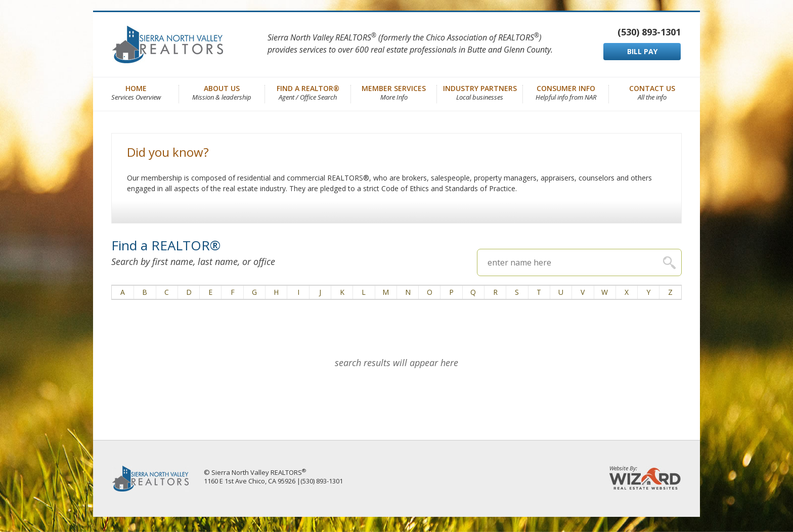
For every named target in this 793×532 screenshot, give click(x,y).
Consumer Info (566, 92)
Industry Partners (480, 92)
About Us (222, 92)
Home (136, 92)
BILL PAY (642, 51)
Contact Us (652, 92)
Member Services (394, 92)
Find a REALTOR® (308, 92)
